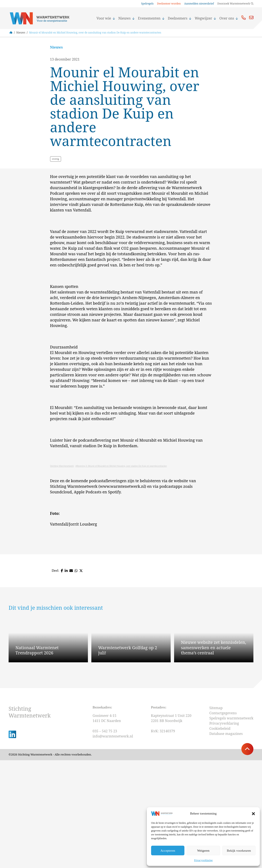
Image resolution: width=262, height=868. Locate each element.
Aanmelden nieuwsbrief (199, 4)
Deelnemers (180, 18)
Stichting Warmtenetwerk (62, 574)
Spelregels (147, 4)
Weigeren (203, 851)
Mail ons (251, 17)
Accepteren (168, 851)
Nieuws (126, 18)
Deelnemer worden (169, 4)
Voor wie (106, 18)
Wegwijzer (205, 18)
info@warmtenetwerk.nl (113, 844)
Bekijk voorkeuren (239, 851)
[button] (253, 814)
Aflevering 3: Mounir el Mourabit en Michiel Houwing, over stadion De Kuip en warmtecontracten (121, 574)
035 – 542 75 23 (105, 839)
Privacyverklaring (203, 860)
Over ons (229, 18)
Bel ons (244, 17)
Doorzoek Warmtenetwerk (234, 4)
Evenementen (151, 18)
